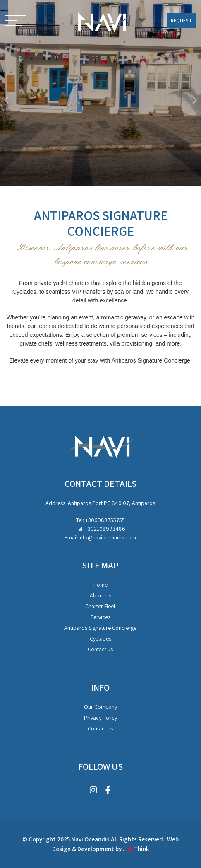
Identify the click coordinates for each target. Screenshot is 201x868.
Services (100, 617)
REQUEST (181, 21)
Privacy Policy (100, 718)
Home (100, 585)
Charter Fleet (100, 606)
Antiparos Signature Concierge (100, 628)
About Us (100, 595)
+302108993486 (105, 529)
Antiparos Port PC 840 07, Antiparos (111, 503)
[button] (15, 22)
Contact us (100, 649)
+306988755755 (105, 520)
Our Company (100, 707)
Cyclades (100, 638)
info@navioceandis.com (107, 537)
